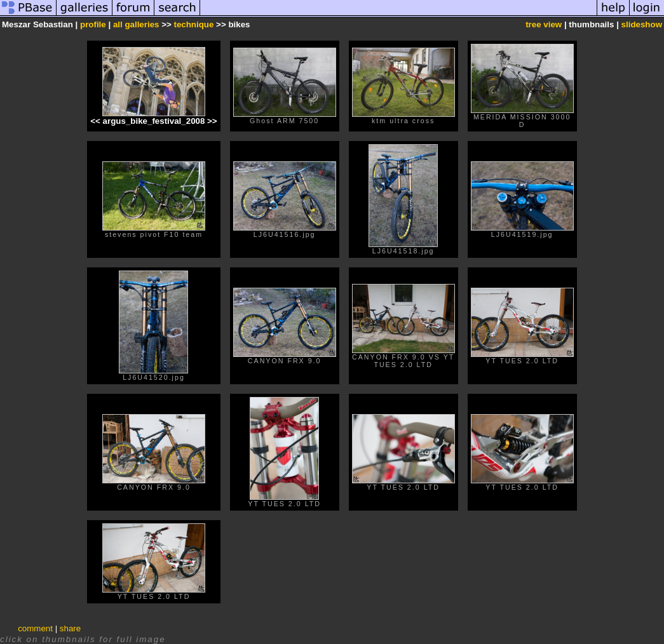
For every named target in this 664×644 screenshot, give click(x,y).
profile (93, 24)
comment (35, 628)
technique (193, 24)
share (70, 628)
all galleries (136, 24)
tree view (544, 24)
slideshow (642, 24)
